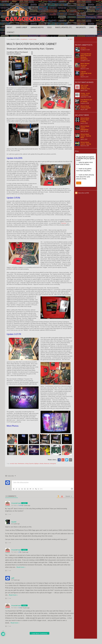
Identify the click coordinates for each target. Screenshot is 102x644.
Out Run (83, 48)
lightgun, (37, 463)
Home (69, 2)
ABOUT (10, 27)
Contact (11, 32)
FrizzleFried (24, 39)
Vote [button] (79, 183)
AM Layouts (81, 27)
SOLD (49, 27)
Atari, (16, 463)
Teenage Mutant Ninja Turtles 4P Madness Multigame (86, 56)
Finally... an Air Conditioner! (85, 94)
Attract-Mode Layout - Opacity (86, 143)
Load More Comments (39, 634)
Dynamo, (32, 463)
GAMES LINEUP (21, 27)
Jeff (19, 552)
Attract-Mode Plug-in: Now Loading (85, 120)
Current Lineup (76, 2)
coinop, (27, 463)
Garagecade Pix (37, 27)
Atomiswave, (21, 463)
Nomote (64, 223)
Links (91, 27)
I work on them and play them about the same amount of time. (85, 177)
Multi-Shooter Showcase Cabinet (85, 65)
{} (39, 489)
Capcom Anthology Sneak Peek (86, 73)
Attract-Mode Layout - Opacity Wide (86, 136)
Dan (20, 608)
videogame (53, 463)
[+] (41, 489)
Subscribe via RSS (83, 193)
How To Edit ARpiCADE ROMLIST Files (85, 87)
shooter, (42, 463)
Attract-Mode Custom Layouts (86, 107)
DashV (20, 505)
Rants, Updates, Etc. (64, 27)
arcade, (12, 463)
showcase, (47, 463)
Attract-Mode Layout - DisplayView (85, 128)
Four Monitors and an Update (86, 101)
